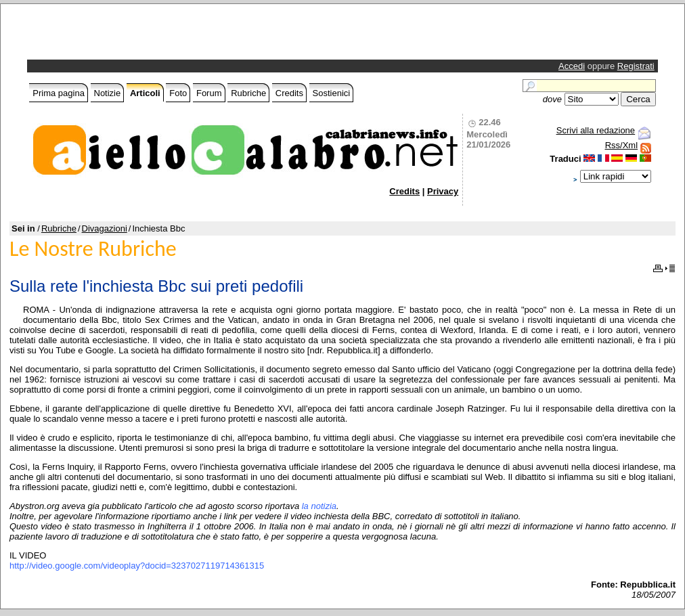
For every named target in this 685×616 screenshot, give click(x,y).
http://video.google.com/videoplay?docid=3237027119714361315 (137, 566)
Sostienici (332, 93)
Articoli (145, 93)
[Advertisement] (188, 35)
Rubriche (248, 93)
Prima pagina (59, 93)
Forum (209, 93)
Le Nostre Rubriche (93, 249)
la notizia (319, 506)
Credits (289, 93)
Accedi (572, 66)
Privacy (443, 191)
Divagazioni (105, 228)
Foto (178, 93)
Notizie (108, 93)
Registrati (636, 66)
